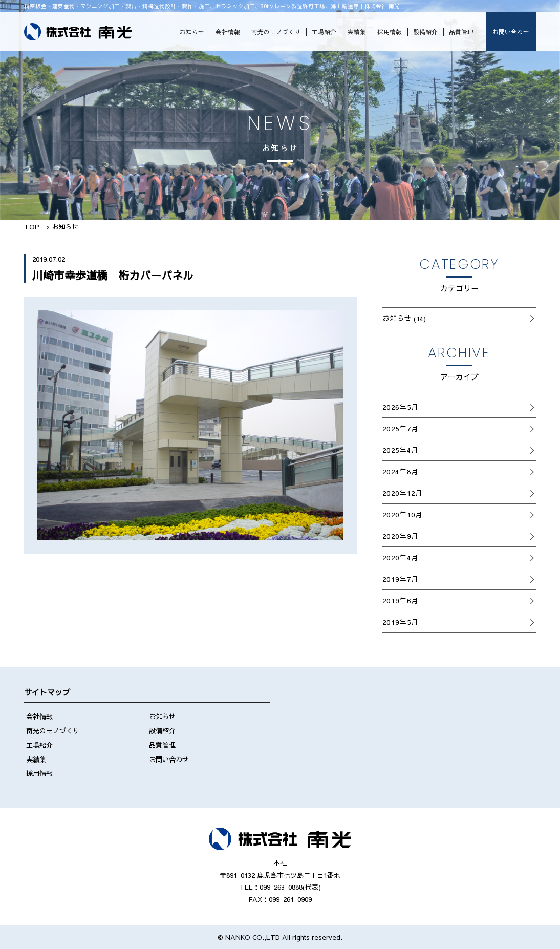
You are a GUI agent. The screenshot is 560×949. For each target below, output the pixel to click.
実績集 (357, 32)
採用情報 (390, 32)
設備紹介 (425, 32)
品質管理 (461, 32)
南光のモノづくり (276, 32)
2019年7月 (400, 579)
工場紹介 (324, 32)
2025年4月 (400, 450)
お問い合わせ (511, 32)
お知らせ (192, 32)
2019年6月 (400, 600)
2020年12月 (403, 493)
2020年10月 (403, 514)
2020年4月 (400, 557)
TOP (32, 227)
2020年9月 (400, 536)
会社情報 (228, 32)
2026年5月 (400, 407)
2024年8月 (400, 471)
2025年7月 (400, 428)
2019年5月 (400, 622)
